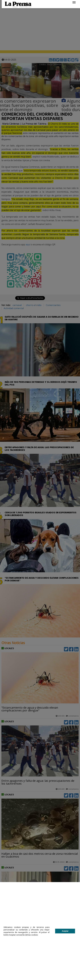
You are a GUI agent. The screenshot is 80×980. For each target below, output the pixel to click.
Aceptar (65, 931)
